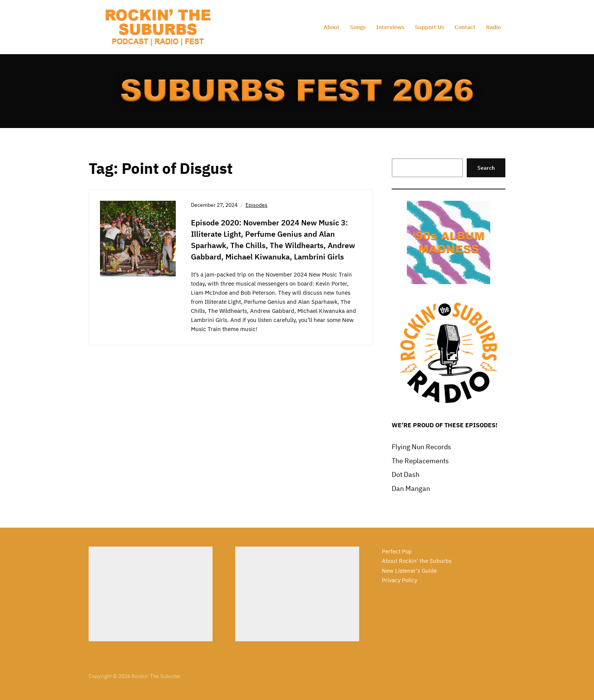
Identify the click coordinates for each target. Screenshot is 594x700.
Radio (493, 27)
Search (486, 168)
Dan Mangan (411, 488)
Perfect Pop (397, 551)
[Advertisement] (151, 594)
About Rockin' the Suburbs (417, 561)
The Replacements (420, 461)
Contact (465, 27)
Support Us (429, 27)
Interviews (390, 27)
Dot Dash (406, 474)
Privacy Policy (399, 580)
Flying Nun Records (421, 447)
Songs (358, 27)
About (331, 27)
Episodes (256, 205)
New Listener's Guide (409, 571)
